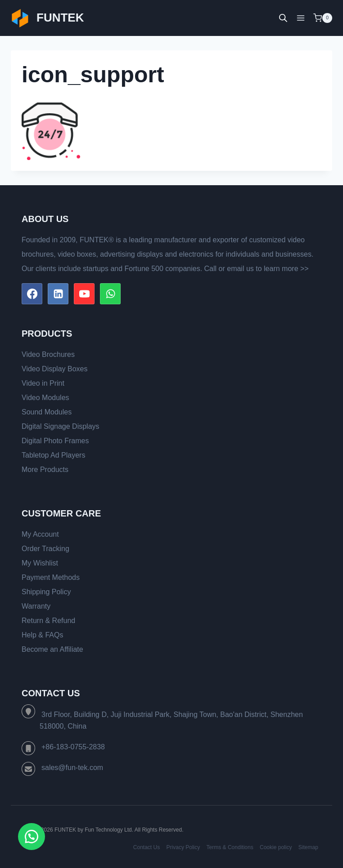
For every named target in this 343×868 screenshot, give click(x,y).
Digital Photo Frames (55, 441)
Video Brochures (48, 354)
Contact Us (147, 847)
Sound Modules (47, 412)
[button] (32, 837)
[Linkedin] (58, 294)
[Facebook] (32, 294)
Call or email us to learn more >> (257, 269)
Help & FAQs (42, 635)
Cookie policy (276, 847)
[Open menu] (300, 18)
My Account (40, 534)
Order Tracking (45, 549)
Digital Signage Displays (61, 426)
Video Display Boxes (54, 369)
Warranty (36, 606)
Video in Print (43, 383)
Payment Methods (51, 577)
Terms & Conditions (230, 847)
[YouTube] (84, 294)
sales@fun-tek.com (72, 768)
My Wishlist (40, 563)
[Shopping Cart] (323, 18)
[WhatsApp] (110, 294)
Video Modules (45, 398)
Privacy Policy (183, 847)
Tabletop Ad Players (53, 455)
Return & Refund (48, 621)
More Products (45, 470)
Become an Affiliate (52, 649)
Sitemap (308, 847)
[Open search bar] (283, 18)
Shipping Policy (46, 592)
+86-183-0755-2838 (73, 747)
